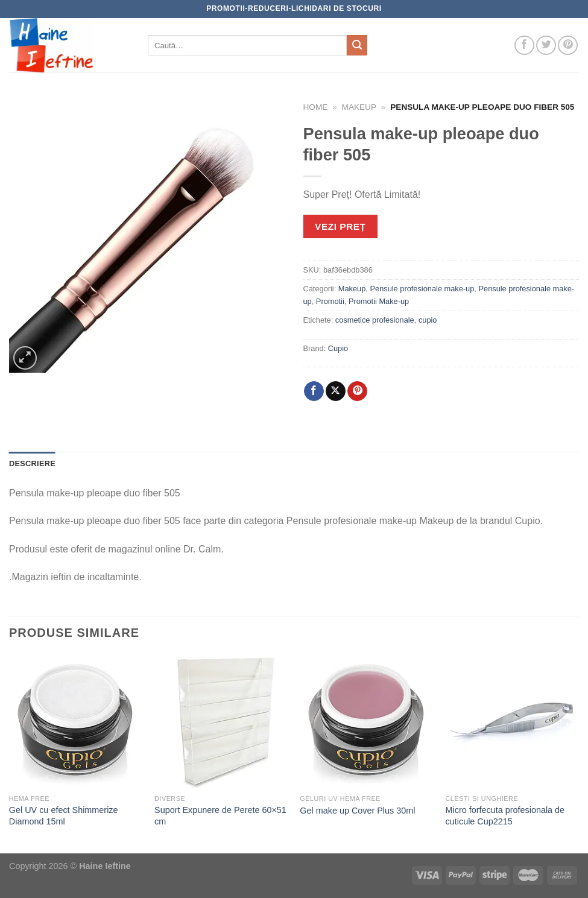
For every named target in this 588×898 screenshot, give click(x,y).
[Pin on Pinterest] (357, 391)
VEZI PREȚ (340, 226)
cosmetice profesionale (375, 320)
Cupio (338, 348)
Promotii (330, 301)
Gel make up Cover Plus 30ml (357, 811)
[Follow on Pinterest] (568, 46)
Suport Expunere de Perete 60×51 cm (220, 816)
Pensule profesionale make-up (422, 289)
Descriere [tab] (32, 463)
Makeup (359, 107)
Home (316, 107)
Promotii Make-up (379, 301)
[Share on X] (336, 391)
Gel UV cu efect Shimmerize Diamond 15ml (64, 816)
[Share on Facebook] (314, 391)
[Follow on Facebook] (524, 46)
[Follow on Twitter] (546, 46)
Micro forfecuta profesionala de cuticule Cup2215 (505, 816)
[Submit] (357, 45)
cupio (428, 320)
